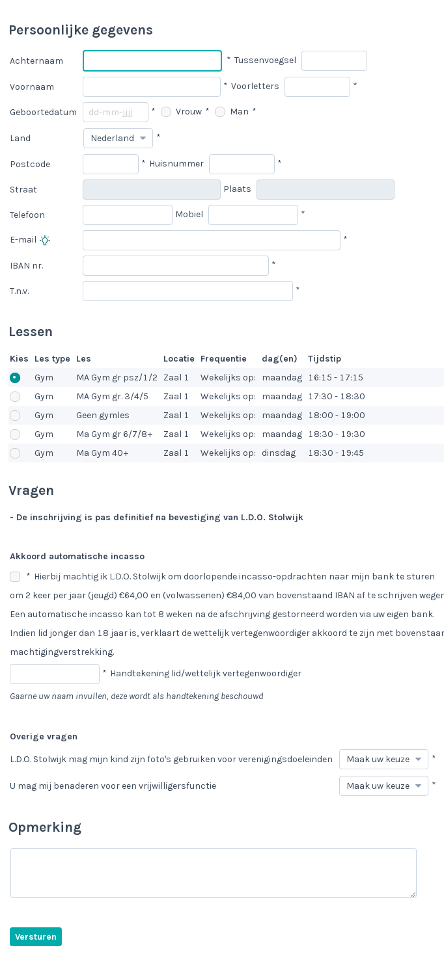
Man (232, 112)
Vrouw (181, 112)
